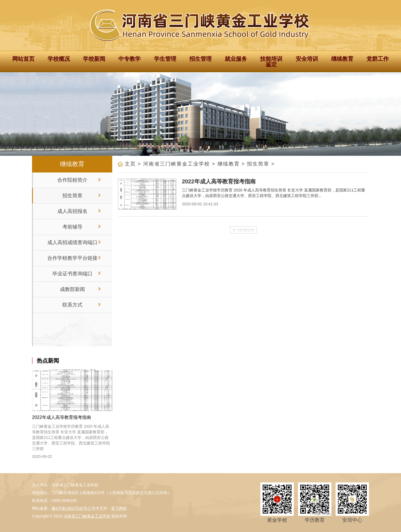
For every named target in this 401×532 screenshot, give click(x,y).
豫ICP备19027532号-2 (71, 508)
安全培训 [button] (307, 59)
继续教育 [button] (342, 59)
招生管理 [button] (200, 59)
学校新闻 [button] (94, 59)
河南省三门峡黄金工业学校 (177, 164)
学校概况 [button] (59, 59)
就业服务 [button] (236, 59)
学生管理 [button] (165, 59)
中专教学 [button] (129, 59)
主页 (130, 164)
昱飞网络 (119, 508)
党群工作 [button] (378, 59)
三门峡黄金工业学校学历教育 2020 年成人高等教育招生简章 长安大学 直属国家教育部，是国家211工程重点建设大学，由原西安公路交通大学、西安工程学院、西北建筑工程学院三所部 (71, 438)
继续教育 (229, 164)
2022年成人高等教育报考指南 (62, 417)
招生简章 (258, 164)
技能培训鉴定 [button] (271, 62)
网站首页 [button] (23, 59)
